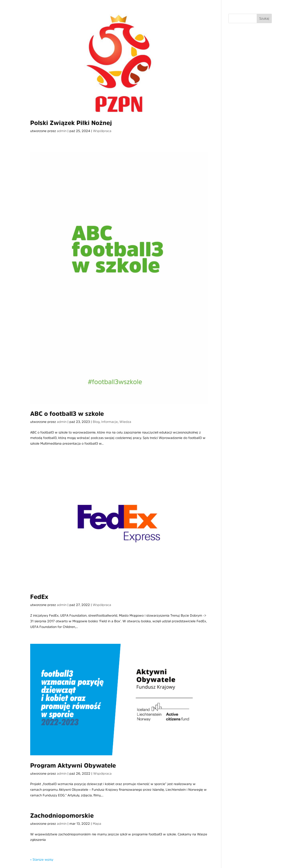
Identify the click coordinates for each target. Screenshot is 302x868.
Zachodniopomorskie (62, 816)
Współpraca (102, 131)
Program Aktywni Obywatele (73, 765)
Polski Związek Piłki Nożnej (71, 123)
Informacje (109, 422)
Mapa (97, 824)
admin (62, 131)
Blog (96, 422)
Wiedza (125, 422)
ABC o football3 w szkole (67, 414)
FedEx (39, 597)
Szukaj (264, 18)
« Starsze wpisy (42, 859)
